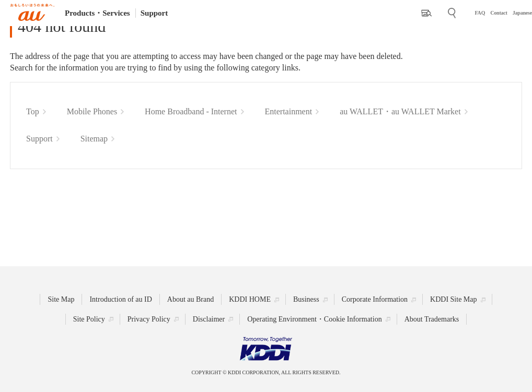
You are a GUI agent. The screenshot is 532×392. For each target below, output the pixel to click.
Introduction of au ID (120, 299)
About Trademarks (432, 319)
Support (154, 13)
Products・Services (97, 13)
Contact (499, 13)
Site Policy (89, 319)
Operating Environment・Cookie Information (314, 319)
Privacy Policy (149, 319)
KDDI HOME (250, 299)
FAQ (480, 13)
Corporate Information (375, 299)
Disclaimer (209, 319)
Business (306, 299)
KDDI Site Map (453, 299)
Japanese (522, 13)
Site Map (61, 299)
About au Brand (190, 299)
